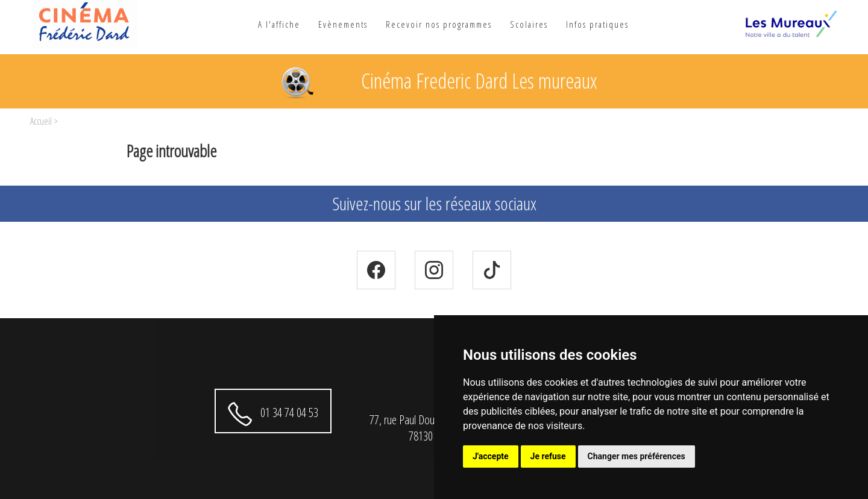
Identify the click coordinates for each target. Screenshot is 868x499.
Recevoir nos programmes (439, 24)
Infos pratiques (597, 24)
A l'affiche (279, 24)
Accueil (41, 121)
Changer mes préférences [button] (637, 456)
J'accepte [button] (491, 456)
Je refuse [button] (548, 456)
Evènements (343, 24)
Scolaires (529, 24)
